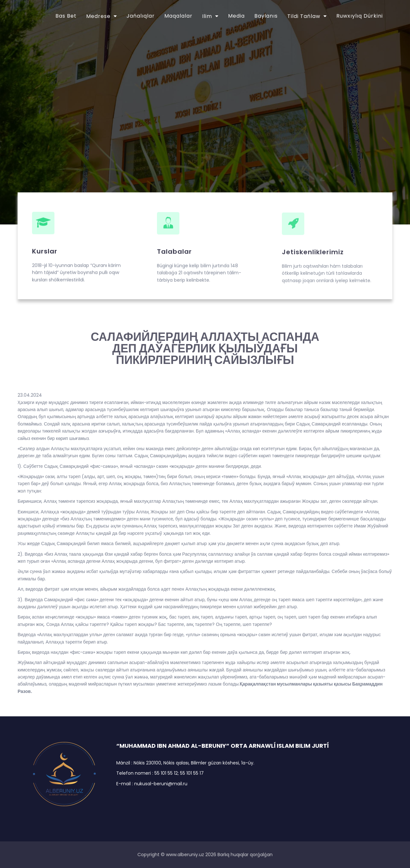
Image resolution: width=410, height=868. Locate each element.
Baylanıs (266, 16)
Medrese (98, 16)
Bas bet (66, 16)
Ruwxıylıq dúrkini (360, 16)
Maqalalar (178, 16)
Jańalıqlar (141, 16)
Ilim (207, 16)
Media (236, 16)
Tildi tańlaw (304, 16)
